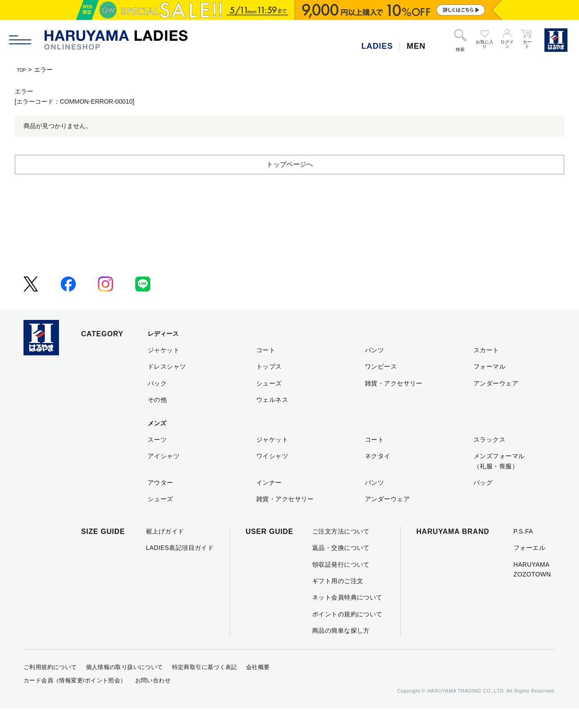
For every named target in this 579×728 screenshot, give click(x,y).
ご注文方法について (341, 550)
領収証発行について (341, 584)
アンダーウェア (496, 402)
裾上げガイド (165, 550)
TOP (23, 70)
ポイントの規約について (347, 633)
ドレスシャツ (167, 385)
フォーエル (529, 567)
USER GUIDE (270, 551)
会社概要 (258, 686)
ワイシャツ (272, 475)
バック (157, 402)
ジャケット (164, 369)
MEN (416, 46)
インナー (269, 502)
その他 (157, 419)
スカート (486, 369)
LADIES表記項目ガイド (180, 567)
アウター (160, 502)
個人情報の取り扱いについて (125, 686)
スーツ (157, 459)
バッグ (483, 502)
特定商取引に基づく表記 (205, 686)
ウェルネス (272, 419)
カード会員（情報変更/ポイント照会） (75, 699)
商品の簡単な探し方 (341, 650)
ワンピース (381, 385)
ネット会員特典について (347, 616)
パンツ (374, 369)
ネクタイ (378, 475)
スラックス (489, 459)
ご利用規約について (50, 686)
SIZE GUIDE (103, 551)
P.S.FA (523, 550)
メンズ (157, 442)
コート (266, 369)
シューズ (269, 402)
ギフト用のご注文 (338, 600)
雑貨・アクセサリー (394, 402)
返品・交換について (341, 567)
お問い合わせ (153, 699)
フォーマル (489, 385)
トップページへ (289, 183)
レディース (163, 353)
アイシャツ (164, 475)
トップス (269, 385)
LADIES (377, 46)
